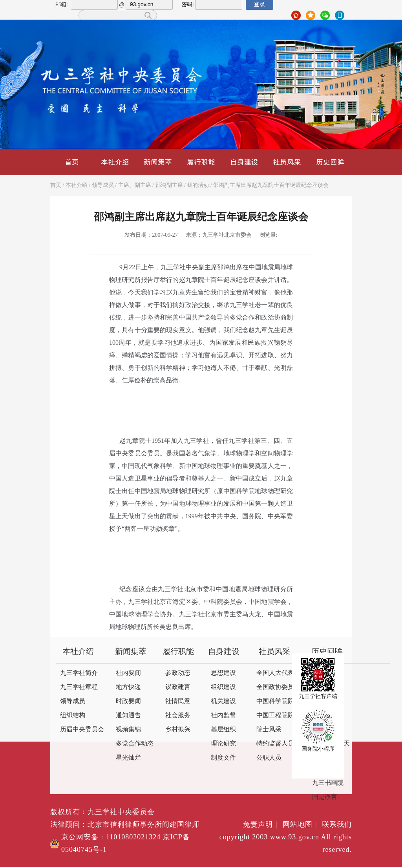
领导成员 (103, 185)
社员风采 (287, 162)
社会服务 (178, 715)
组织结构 (73, 715)
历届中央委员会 (82, 730)
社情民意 (178, 701)
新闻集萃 (158, 162)
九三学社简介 (79, 673)
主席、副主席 (135, 185)
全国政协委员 (275, 687)
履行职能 (201, 162)
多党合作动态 (135, 744)
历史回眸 (330, 162)
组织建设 (223, 687)
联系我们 (337, 825)
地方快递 (128, 687)
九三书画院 (328, 783)
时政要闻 (128, 701)
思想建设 (223, 673)
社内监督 (223, 715)
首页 (72, 162)
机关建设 (223, 701)
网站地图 (301, 825)
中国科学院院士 (278, 701)
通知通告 (128, 715)
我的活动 (198, 185)
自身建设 (244, 162)
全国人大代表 (275, 673)
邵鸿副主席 (169, 185)
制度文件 (223, 758)
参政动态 (178, 673)
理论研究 (223, 744)
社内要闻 (128, 673)
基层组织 (223, 730)
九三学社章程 (79, 687)
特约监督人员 (275, 744)
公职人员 (269, 758)
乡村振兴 (178, 730)
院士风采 (269, 730)
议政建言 (178, 687)
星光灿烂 (128, 758)
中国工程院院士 (278, 715)
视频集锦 (128, 730)
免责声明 (262, 825)
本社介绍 (115, 162)
